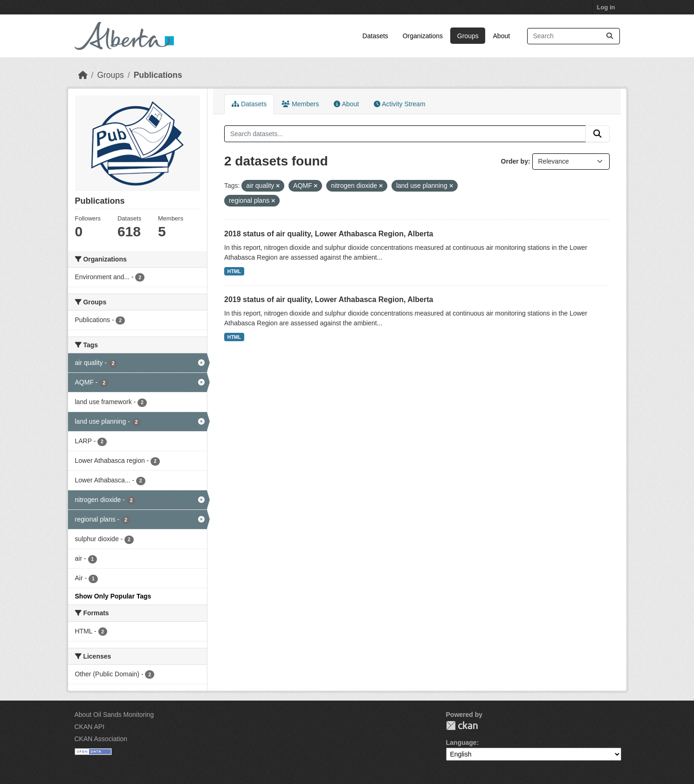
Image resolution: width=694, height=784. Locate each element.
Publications (158, 75)
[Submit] (610, 36)
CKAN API (90, 727)
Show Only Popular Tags (113, 596)
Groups (468, 36)
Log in (606, 7)
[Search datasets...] (574, 36)
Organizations (423, 36)
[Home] (83, 75)
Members (300, 104)
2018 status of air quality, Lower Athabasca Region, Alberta (329, 234)
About (502, 36)
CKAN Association (101, 739)
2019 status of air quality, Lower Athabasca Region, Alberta (329, 299)
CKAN (462, 726)
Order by (515, 161)
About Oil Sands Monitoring (114, 715)
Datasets (375, 36)
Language (461, 743)
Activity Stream (399, 104)
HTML (234, 271)
